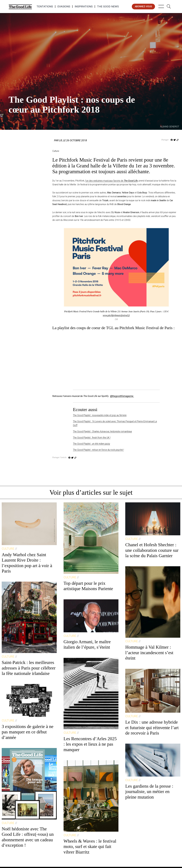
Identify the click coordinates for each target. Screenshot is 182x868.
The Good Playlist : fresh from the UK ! (92, 438)
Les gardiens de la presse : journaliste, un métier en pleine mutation (149, 792)
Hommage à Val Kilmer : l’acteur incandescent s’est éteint (149, 653)
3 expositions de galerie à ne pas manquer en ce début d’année (28, 732)
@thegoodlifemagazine (122, 396)
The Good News (108, 7)
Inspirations (84, 7)
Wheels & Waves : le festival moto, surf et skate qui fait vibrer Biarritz (90, 846)
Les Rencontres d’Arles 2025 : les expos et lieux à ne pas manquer (90, 744)
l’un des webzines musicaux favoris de (111, 181)
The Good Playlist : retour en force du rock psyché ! (98, 450)
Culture (14, 89)
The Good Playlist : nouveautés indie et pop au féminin (100, 415)
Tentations (45, 7)
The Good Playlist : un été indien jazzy (91, 444)
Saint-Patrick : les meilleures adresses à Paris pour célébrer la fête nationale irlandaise (29, 668)
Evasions (64, 7)
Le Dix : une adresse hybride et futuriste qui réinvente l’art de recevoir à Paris (152, 727)
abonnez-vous (143, 6)
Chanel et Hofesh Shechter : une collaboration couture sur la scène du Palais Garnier (152, 550)
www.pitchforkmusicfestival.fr (116, 315)
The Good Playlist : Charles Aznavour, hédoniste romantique (102, 431)
